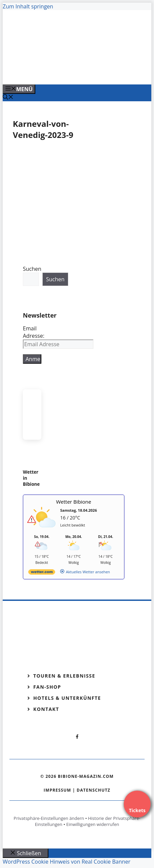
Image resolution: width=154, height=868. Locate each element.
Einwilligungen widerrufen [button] (93, 824)
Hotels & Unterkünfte (67, 698)
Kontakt (46, 709)
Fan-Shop (47, 687)
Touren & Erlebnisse (64, 676)
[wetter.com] (42, 573)
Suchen (32, 269)
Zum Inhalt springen (28, 6)
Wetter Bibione (74, 502)
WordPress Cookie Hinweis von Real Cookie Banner (67, 862)
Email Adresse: (34, 332)
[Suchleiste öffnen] (8, 98)
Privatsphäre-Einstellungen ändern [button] (49, 818)
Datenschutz (93, 790)
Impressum (57, 790)
